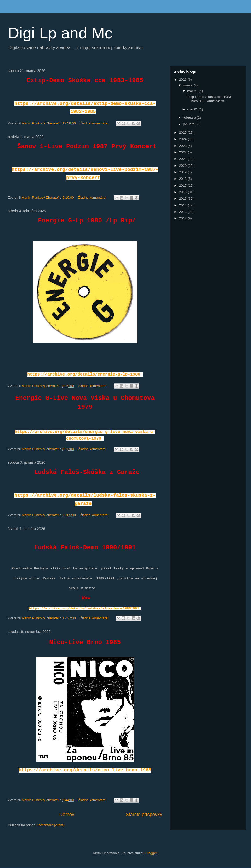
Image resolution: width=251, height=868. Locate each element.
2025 (183, 132)
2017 (183, 185)
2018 (183, 179)
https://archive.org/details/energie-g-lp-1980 (84, 374)
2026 (183, 79)
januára (189, 124)
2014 (183, 205)
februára (190, 118)
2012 (183, 218)
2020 (183, 166)
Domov (67, 815)
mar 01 (193, 109)
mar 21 (193, 91)
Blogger (151, 853)
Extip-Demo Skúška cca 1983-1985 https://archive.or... (209, 99)
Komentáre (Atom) (50, 825)
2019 (183, 172)
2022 (183, 152)
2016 (183, 192)
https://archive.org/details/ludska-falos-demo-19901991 (84, 608)
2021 (183, 159)
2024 (183, 139)
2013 (183, 212)
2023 (183, 146)
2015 (183, 198)
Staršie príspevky (144, 815)
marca (189, 85)
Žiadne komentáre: (95, 123)
